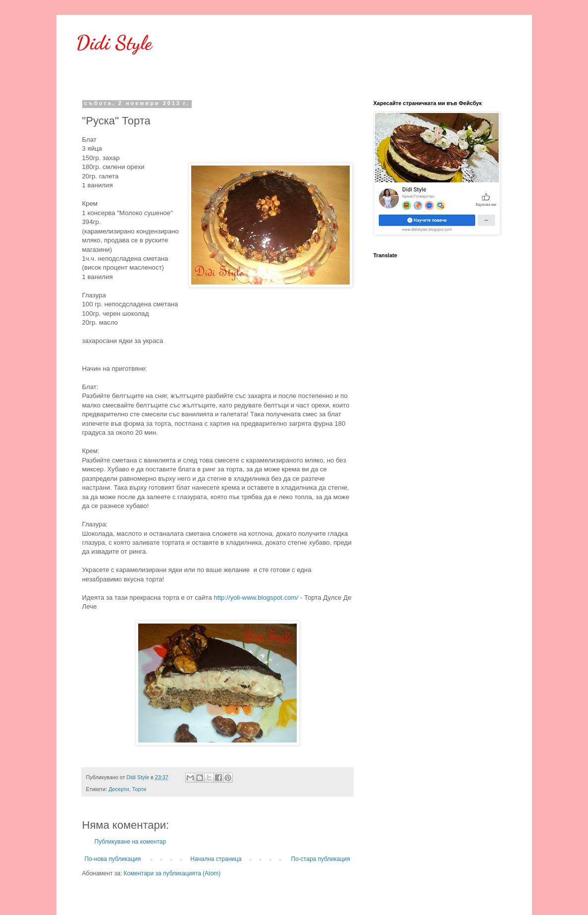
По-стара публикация (321, 859)
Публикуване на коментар (131, 842)
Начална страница (216, 859)
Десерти (119, 789)
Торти (139, 789)
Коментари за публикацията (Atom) (172, 873)
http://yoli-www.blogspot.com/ (256, 598)
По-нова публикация (113, 859)
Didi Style (114, 43)
